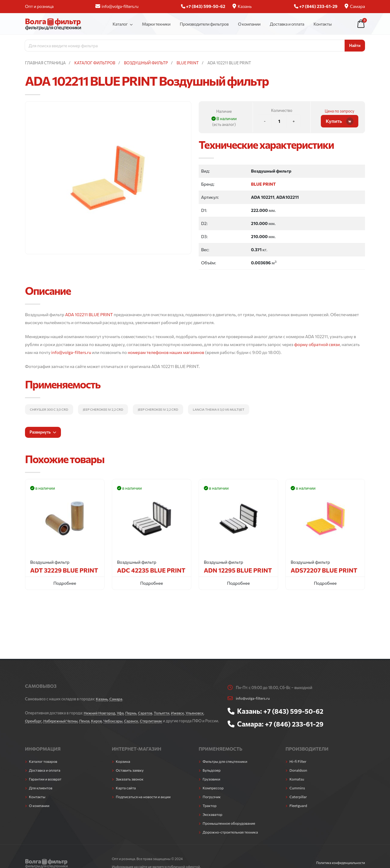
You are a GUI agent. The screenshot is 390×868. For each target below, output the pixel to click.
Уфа (122, 713)
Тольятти (166, 713)
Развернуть (43, 432)
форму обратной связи (317, 344)
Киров (100, 721)
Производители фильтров (204, 24)
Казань (242, 6)
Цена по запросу (340, 111)
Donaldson (299, 776)
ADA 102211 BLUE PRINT (89, 314)
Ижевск (183, 713)
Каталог (120, 24)
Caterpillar (299, 803)
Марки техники (156, 24)
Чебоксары (118, 721)
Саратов (149, 713)
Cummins (298, 794)
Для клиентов (41, 794)
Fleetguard (299, 812)
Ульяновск (200, 713)
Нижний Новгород (100, 713)
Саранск (137, 721)
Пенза (87, 721)
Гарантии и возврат (46, 785)
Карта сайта (126, 794)
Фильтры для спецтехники (226, 767)
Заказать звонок (130, 785)
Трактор (210, 812)
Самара (355, 6)
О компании (249, 24)
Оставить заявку (131, 776)
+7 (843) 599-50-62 (295, 711)
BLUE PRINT (263, 184)
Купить (340, 121)
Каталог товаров (44, 767)
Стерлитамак (157, 721)
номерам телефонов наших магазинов (166, 352)
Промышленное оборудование (230, 829)
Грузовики (212, 785)
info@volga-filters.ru (117, 6)
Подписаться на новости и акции (145, 803)
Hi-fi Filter (298, 767)
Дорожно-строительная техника (232, 838)
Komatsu (297, 785)
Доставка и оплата (287, 24)
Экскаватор (213, 820)
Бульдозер (212, 776)
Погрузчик (212, 803)
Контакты (323, 24)
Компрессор (214, 794)
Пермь (134, 713)
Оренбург (34, 721)
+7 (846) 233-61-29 (296, 724)
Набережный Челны (62, 721)
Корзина (123, 767)
